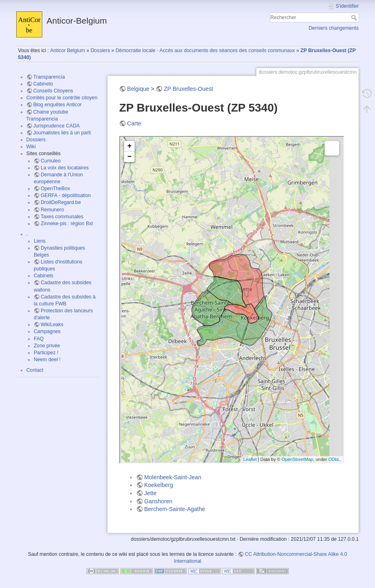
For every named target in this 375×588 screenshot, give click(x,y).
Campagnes (47, 331)
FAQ (39, 339)
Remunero (52, 210)
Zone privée (47, 346)
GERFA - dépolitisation (66, 195)
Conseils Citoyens (53, 91)
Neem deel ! (47, 360)
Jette (150, 493)
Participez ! (46, 353)
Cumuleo (51, 161)
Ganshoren (158, 501)
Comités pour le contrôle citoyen (62, 98)
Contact (35, 370)
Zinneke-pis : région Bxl (67, 224)
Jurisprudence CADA (57, 126)
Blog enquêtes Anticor (58, 105)
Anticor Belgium (68, 50)
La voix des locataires (65, 168)
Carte (134, 123)
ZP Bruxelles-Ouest (189, 89)
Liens (40, 241)
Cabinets (44, 276)
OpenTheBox (55, 189)
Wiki (31, 147)
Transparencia (49, 77)
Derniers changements (334, 28)
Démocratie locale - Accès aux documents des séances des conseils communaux (205, 50)
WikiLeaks (52, 325)
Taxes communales (62, 217)
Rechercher (355, 18)
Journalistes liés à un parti (62, 133)
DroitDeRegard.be (61, 202)
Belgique (138, 89)
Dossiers (100, 50)
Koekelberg (159, 485)
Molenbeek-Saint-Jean (173, 477)
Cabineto (43, 84)
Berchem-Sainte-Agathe (175, 509)
